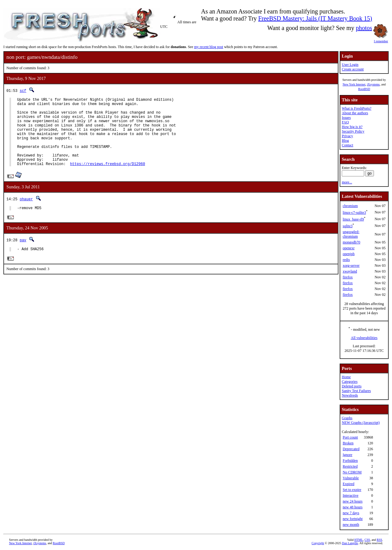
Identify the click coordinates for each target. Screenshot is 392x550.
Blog (345, 141)
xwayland (350, 271)
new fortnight (353, 519)
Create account (353, 69)
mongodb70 (351, 242)
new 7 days (351, 513)
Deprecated (351, 449)
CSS (367, 540)
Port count (350, 437)
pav (23, 256)
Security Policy (353, 131)
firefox (348, 277)
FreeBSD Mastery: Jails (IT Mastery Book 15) (315, 18)
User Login (350, 65)
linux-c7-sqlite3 (354, 213)
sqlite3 (348, 226)
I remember (381, 40)
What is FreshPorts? (357, 108)
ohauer (26, 214)
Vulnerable (351, 478)
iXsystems (373, 84)
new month (351, 525)
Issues (346, 118)
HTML (359, 540)
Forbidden (350, 461)
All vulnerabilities (364, 338)
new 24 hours (353, 501)
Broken (348, 443)
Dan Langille (350, 543)
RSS (379, 540)
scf (23, 90)
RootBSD (364, 89)
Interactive (351, 495)
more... (347, 182)
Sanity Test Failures (356, 391)
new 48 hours (353, 507)
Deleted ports (352, 386)
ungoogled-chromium (351, 234)
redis (346, 260)
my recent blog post (209, 47)
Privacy (347, 136)
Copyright (318, 543)
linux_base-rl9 (353, 219)
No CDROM (352, 472)
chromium (350, 206)
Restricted (350, 466)
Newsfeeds (350, 395)
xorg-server (351, 266)
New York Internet (354, 84)
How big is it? (352, 127)
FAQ (345, 122)
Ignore (347, 455)
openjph (349, 254)
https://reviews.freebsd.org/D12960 (108, 178)
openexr (349, 248)
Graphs (347, 418)
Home (346, 377)
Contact (347, 145)
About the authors (355, 113)
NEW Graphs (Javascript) (361, 423)
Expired (349, 484)
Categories (350, 382)
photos (364, 28)
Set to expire (352, 490)
